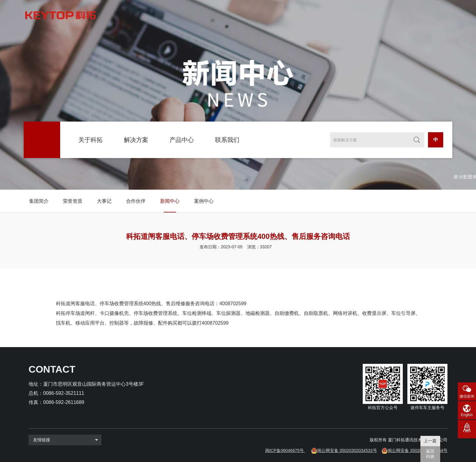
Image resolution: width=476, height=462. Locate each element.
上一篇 (430, 441)
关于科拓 (91, 140)
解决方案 (136, 140)
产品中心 (182, 140)
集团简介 (39, 201)
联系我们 (227, 140)
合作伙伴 (136, 201)
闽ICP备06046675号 (285, 450)
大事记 (104, 201)
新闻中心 (170, 201)
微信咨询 (467, 396)
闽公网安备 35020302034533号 (347, 450)
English (467, 415)
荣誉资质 (73, 201)
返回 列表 (430, 454)
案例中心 (204, 201)
